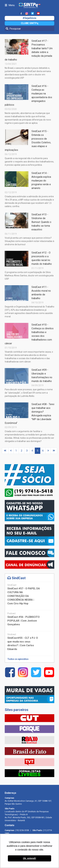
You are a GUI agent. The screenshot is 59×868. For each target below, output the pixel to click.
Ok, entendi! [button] (29, 858)
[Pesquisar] (29, 29)
